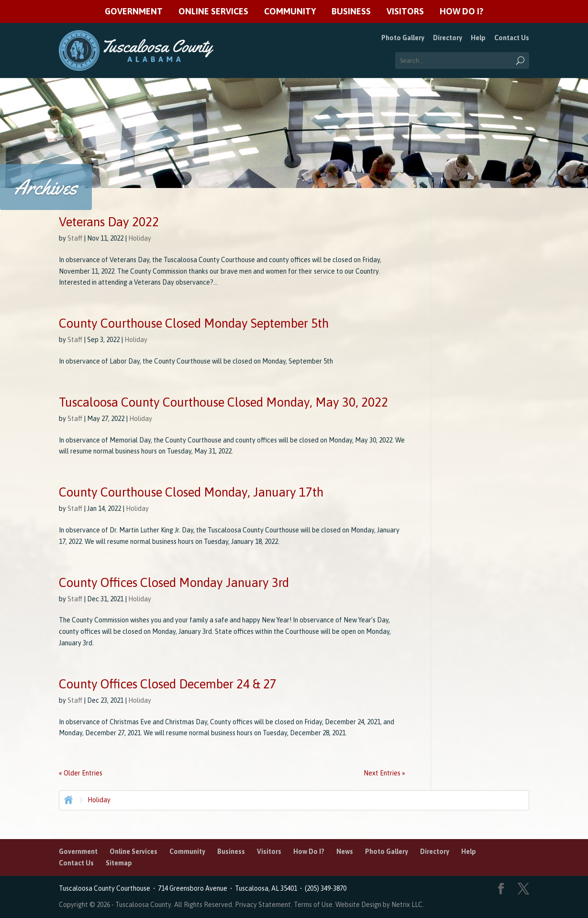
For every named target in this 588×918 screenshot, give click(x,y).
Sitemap (119, 863)
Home (67, 799)
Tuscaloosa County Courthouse (106, 888)
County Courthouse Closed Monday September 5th (194, 323)
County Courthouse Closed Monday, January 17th (191, 492)
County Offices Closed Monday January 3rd (174, 583)
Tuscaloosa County (143, 905)
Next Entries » (384, 773)
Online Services (213, 12)
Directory (448, 38)
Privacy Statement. (264, 905)
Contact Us (512, 38)
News (345, 852)
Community (290, 12)
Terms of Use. (315, 905)
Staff (75, 238)
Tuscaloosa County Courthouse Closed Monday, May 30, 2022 (223, 402)
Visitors (405, 12)
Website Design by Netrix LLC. (380, 905)
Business (351, 12)
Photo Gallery (403, 38)
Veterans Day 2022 (109, 222)
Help (478, 38)
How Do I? (461, 12)
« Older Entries (81, 773)
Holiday (140, 238)
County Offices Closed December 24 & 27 (168, 684)
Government (134, 12)
